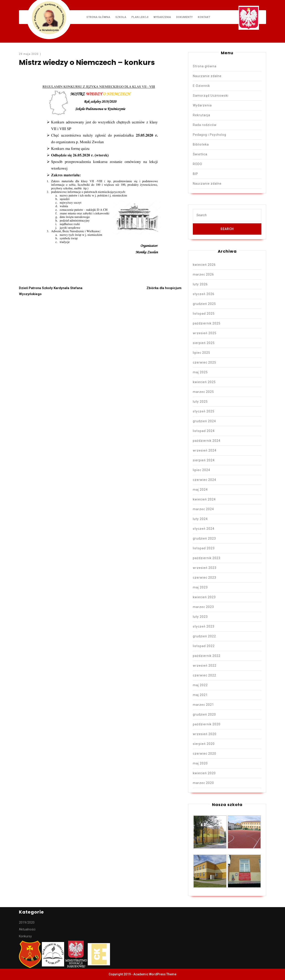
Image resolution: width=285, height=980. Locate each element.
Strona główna (98, 17)
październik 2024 (207, 441)
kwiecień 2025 (204, 382)
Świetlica (200, 154)
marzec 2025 (203, 392)
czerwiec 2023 (205, 578)
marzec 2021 (203, 705)
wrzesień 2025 (205, 333)
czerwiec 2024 (205, 480)
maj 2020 (200, 763)
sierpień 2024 (204, 460)
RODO (197, 164)
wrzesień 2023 (205, 568)
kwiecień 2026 (204, 265)
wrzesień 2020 (205, 734)
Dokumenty (184, 17)
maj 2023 (200, 587)
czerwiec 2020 (205, 754)
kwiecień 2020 (204, 773)
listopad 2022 (204, 646)
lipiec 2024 (202, 470)
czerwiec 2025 (205, 362)
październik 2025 (207, 323)
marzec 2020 (203, 783)
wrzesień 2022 (205, 666)
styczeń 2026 (204, 294)
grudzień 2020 (204, 714)
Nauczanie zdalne (207, 76)
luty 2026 (200, 284)
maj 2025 (200, 372)
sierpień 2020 (204, 744)
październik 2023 (207, 558)
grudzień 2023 (204, 538)
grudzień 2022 (204, 636)
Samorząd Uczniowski (211, 96)
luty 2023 (200, 617)
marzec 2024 (203, 509)
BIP (195, 174)
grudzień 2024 (204, 421)
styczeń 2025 (204, 411)
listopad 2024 (204, 431)
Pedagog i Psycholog (210, 135)
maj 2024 (200, 490)
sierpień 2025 (204, 343)
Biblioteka (201, 144)
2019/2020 (27, 922)
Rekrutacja (202, 115)
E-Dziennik (201, 86)
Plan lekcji (140, 17)
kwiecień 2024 (204, 499)
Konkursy (25, 936)
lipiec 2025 (202, 353)
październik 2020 (207, 724)
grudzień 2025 (204, 304)
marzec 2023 (203, 607)
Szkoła (121, 17)
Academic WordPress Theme (155, 974)
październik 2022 (207, 656)
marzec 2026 (203, 274)
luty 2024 (200, 519)
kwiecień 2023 (204, 597)
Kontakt (204, 17)
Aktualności (27, 929)
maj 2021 (200, 695)
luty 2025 (200, 402)
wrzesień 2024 (205, 450)
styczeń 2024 (204, 529)
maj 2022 (200, 685)
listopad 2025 (204, 314)
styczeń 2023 (204, 626)
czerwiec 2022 (205, 675)
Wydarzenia (162, 17)
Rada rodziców (205, 125)
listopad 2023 (204, 548)
